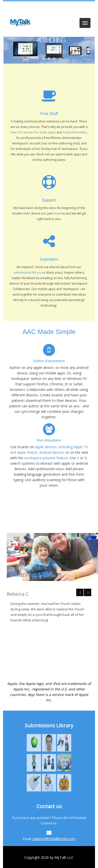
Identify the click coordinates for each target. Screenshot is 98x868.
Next (87, 592)
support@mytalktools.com (54, 839)
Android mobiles (75, 132)
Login (14, 8)
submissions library (27, 272)
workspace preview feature (46, 458)
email (57, 213)
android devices (52, 452)
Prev (80, 592)
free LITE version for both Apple (33, 132)
